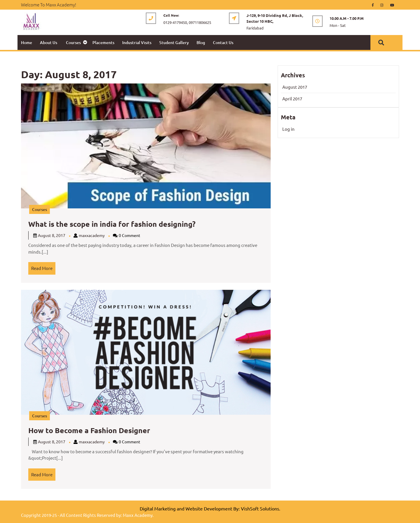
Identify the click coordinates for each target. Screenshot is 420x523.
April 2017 (292, 99)
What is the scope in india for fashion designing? (112, 224)
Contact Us (223, 42)
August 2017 (295, 87)
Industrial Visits (137, 42)
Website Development (209, 508)
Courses (73, 42)
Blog (201, 42)
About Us (49, 42)
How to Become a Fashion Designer (89, 430)
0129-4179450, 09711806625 (187, 22)
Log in (288, 129)
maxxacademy (92, 235)
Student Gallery (174, 42)
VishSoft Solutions (260, 508)
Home (27, 42)
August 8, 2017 (52, 235)
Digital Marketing (158, 508)
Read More (43, 266)
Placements (103, 42)
